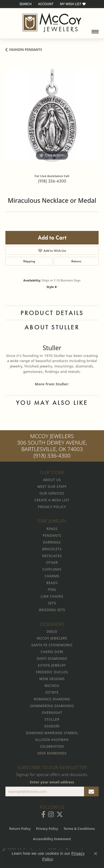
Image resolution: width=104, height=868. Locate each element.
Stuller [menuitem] (52, 719)
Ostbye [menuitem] (52, 692)
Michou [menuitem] (52, 686)
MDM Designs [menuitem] (52, 679)
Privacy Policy (47, 829)
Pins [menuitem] (52, 590)
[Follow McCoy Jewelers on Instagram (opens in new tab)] (51, 814)
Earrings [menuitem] (52, 542)
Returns (76, 261)
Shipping (29, 261)
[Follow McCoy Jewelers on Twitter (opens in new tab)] (60, 814)
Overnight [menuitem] (52, 713)
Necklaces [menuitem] (52, 556)
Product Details (52, 313)
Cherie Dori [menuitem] (52, 652)
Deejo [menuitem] (52, 632)
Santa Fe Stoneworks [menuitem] (52, 645)
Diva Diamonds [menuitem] (52, 753)
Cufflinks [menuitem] (52, 569)
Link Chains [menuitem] (52, 596)
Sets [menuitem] (52, 603)
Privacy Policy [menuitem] (52, 507)
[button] (25, 4)
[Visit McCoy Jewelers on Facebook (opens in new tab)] (43, 814)
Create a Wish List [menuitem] (52, 500)
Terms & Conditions (79, 829)
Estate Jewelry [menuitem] (52, 665)
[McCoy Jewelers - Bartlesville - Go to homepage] (52, 22)
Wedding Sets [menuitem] (52, 610)
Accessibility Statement (52, 839)
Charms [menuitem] (52, 576)
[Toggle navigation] (95, 32)
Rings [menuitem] (52, 529)
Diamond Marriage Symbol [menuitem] (52, 733)
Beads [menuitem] (52, 583)
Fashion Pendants (26, 50)
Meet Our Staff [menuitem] (52, 487)
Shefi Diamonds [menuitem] (52, 659)
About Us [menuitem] (52, 480)
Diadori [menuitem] (52, 726)
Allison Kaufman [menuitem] (52, 740)
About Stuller (52, 327)
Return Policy (20, 829)
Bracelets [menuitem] (52, 549)
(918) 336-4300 (52, 181)
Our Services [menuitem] (52, 493)
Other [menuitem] (52, 563)
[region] (52, 115)
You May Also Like (52, 402)
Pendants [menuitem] (52, 536)
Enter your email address (52, 782)
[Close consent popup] (96, 854)
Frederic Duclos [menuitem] (52, 672)
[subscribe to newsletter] (91, 791)
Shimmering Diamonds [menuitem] (52, 706)
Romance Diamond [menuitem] (52, 699)
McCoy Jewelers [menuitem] (52, 638)
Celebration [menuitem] (52, 746)
